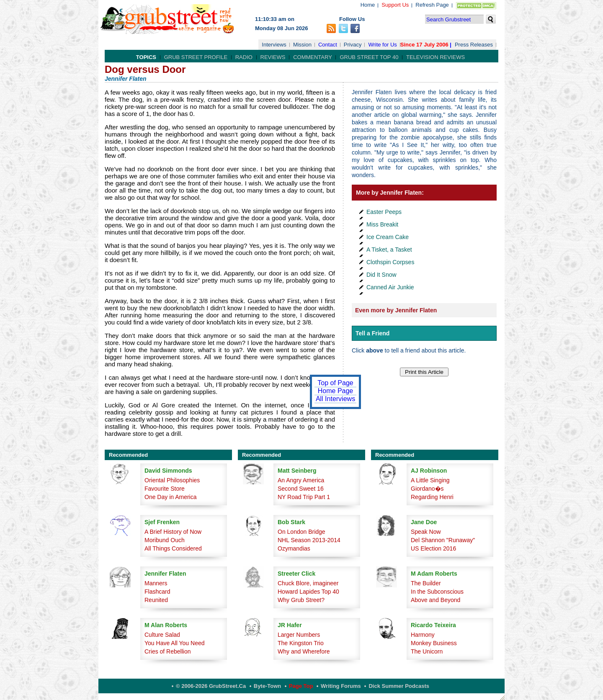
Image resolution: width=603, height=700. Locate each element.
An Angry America (301, 480)
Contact (328, 45)
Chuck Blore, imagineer (308, 583)
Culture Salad (162, 635)
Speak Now (426, 532)
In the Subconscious (437, 592)
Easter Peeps (384, 212)
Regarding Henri (432, 497)
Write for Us (382, 45)
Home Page (336, 391)
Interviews (274, 45)
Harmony (423, 635)
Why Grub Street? (301, 600)
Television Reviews (435, 57)
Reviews (273, 57)
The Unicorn (427, 651)
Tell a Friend (372, 333)
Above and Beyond (435, 600)
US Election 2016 (433, 548)
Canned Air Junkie (390, 287)
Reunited (156, 600)
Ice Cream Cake (388, 237)
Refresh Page (432, 5)
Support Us (395, 5)
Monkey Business (434, 643)
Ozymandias (294, 548)
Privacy (353, 45)
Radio (244, 57)
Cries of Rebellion (168, 651)
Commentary (313, 57)
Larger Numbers (299, 635)
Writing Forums (341, 686)
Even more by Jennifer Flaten (396, 310)
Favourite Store (165, 489)
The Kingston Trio (301, 643)
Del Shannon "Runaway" (443, 540)
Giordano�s (427, 489)
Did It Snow (381, 275)
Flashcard (157, 592)
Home (368, 5)
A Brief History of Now (173, 532)
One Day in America (171, 497)
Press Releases (474, 45)
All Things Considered (173, 548)
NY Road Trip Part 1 (304, 497)
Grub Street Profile (196, 57)
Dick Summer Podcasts (399, 686)
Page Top (301, 686)
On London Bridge (301, 532)
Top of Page (335, 383)
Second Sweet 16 (301, 489)
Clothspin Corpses (390, 262)
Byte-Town (267, 686)
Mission (302, 45)
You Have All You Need (175, 643)
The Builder (426, 583)
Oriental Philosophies (172, 480)
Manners (156, 583)
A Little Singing (430, 480)
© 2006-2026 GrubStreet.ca (211, 686)
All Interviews (335, 399)
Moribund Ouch (165, 540)
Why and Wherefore (304, 651)
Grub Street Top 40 (369, 57)
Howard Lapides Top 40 (308, 592)
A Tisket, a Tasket (389, 250)
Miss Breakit (382, 224)
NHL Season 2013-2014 (309, 540)
